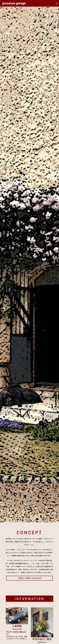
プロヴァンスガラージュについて (30, 578)
